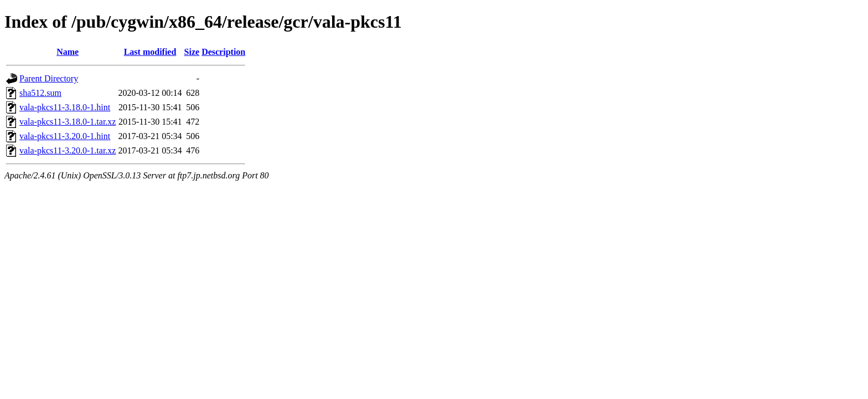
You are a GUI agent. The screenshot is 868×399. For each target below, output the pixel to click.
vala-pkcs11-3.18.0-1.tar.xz (68, 122)
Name (68, 52)
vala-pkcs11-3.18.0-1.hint (65, 107)
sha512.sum (40, 93)
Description (223, 52)
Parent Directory (49, 78)
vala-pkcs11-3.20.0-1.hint (65, 136)
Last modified (150, 52)
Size (192, 52)
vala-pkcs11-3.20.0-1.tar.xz (68, 150)
